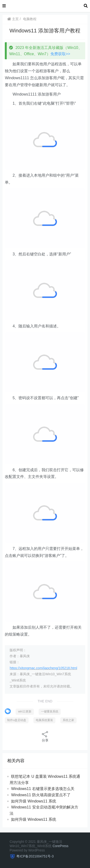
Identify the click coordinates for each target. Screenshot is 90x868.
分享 (45, 736)
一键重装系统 (50, 711)
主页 (13, 19)
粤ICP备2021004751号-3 (35, 856)
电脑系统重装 (44, 720)
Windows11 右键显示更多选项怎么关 (43, 789)
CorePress (60, 846)
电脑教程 (30, 19)
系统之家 (68, 720)
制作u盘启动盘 (17, 720)
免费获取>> (60, 54)
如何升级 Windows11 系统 (34, 801)
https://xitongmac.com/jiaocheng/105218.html (43, 668)
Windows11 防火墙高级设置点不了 (41, 795)
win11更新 (25, 711)
